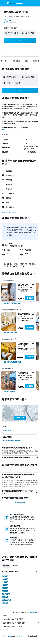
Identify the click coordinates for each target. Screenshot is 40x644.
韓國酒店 (5, 588)
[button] (4, 3)
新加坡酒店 (6, 594)
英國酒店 (5, 591)
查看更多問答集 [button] (20, 503)
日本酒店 (5, 585)
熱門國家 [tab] (6, 566)
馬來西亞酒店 (7, 600)
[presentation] (31, 69)
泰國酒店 (5, 603)
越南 (9, 636)
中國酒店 (5, 582)
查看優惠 (30, 298)
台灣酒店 (5, 579)
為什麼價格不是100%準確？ (21, 627)
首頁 (4, 636)
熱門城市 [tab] (16, 566)
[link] (12, 303)
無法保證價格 (33, 613)
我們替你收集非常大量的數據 (21, 623)
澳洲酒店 (5, 576)
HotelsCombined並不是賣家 (21, 619)
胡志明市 (20, 636)
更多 (3, 130)
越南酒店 (5, 597)
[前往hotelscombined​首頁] (15, 3)
